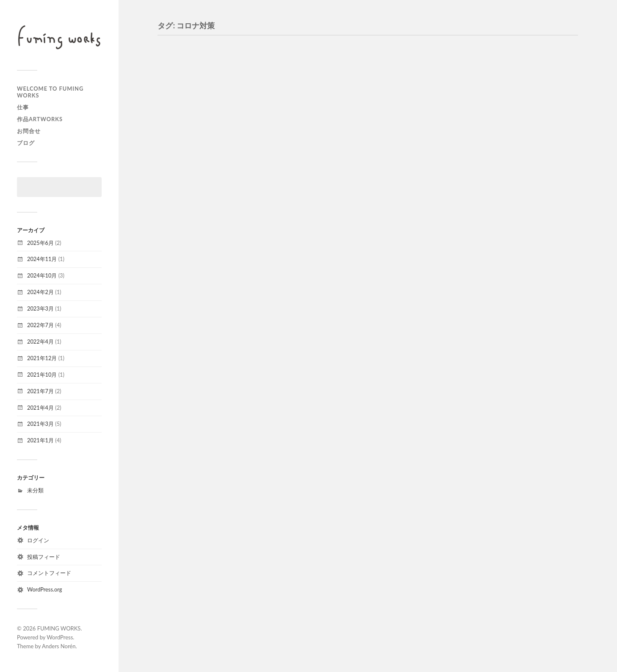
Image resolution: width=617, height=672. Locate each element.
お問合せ (29, 131)
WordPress (60, 637)
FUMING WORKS (59, 628)
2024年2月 (40, 292)
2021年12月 (42, 358)
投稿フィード (44, 557)
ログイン (38, 540)
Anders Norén (59, 646)
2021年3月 (40, 424)
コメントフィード (49, 573)
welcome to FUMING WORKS (50, 92)
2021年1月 (40, 440)
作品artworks (40, 119)
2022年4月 (40, 342)
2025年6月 (40, 243)
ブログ (26, 143)
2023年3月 (40, 308)
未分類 (35, 490)
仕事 (23, 107)
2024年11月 (42, 259)
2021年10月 (42, 375)
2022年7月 (40, 325)
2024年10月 (42, 275)
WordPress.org (44, 589)
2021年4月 (40, 408)
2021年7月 (40, 391)
